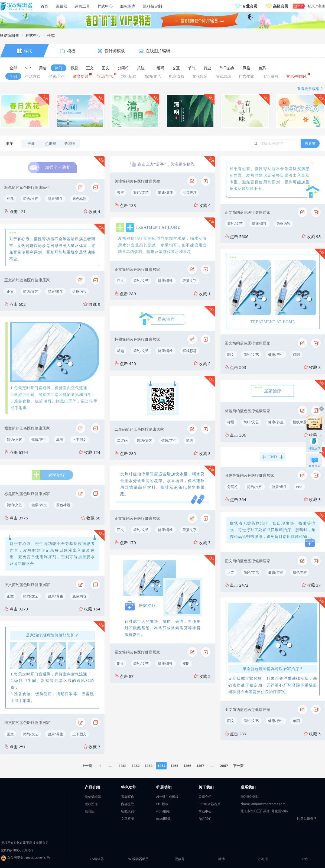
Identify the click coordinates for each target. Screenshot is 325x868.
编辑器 (61, 6)
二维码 (122, 440)
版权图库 (128, 6)
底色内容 (79, 596)
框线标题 (190, 351)
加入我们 (205, 819)
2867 (224, 766)
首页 (44, 6)
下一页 (238, 766)
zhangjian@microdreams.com (263, 804)
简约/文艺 (31, 199)
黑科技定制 (152, 6)
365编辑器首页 (209, 804)
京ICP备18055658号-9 (17, 850)
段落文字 (190, 281)
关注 (121, 192)
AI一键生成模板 (168, 797)
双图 (186, 664)
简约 (190, 440)
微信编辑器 (9, 35)
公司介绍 (205, 797)
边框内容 (79, 291)
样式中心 (105, 6)
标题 (10, 199)
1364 (161, 766)
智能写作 (128, 797)
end (299, 487)
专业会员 (250, 6)
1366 (187, 766)
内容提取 (128, 804)
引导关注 (190, 192)
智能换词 (128, 811)
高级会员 (281, 6)
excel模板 (163, 819)
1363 (149, 766)
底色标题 (79, 199)
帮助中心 (205, 811)
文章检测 (128, 819)
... (111, 766)
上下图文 (79, 440)
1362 (136, 766)
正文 (10, 291)
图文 (10, 734)
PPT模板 (162, 804)
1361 (123, 766)
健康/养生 (55, 199)
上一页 (87, 766)
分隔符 (233, 487)
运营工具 (82, 6)
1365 (174, 766)
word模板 (163, 811)
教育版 (90, 811)
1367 (200, 766)
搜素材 (310, 143)
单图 (60, 440)
